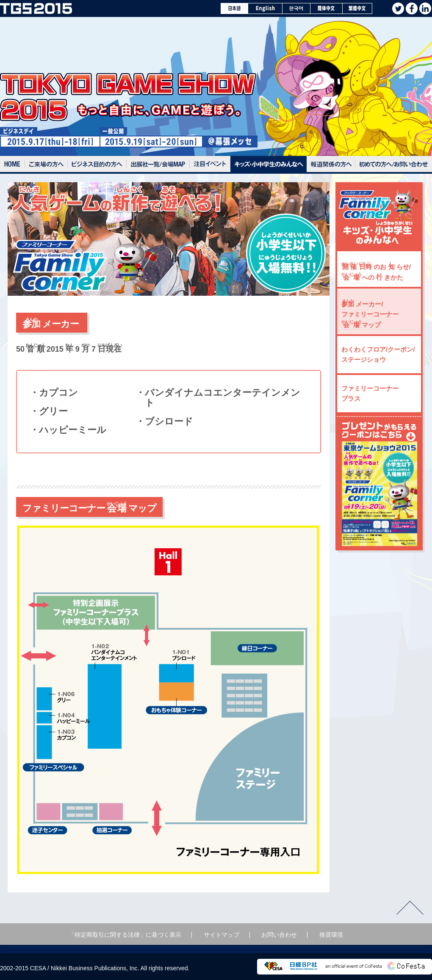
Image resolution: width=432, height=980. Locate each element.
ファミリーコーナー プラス (370, 393)
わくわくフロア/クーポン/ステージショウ (378, 354)
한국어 (296, 8)
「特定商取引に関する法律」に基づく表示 (125, 935)
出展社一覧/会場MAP (158, 165)
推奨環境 (331, 935)
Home (12, 165)
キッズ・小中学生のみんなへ (269, 165)
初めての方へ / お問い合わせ (394, 165)
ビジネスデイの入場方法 (97, 165)
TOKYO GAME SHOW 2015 (36, 8)
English (265, 8)
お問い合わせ (279, 935)
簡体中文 (327, 8)
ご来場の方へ (46, 165)
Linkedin (425, 8)
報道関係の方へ (331, 165)
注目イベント (210, 165)
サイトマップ (222, 935)
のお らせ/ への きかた (376, 271)
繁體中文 (357, 8)
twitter (398, 8)
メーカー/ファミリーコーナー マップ (370, 314)
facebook (412, 8)
